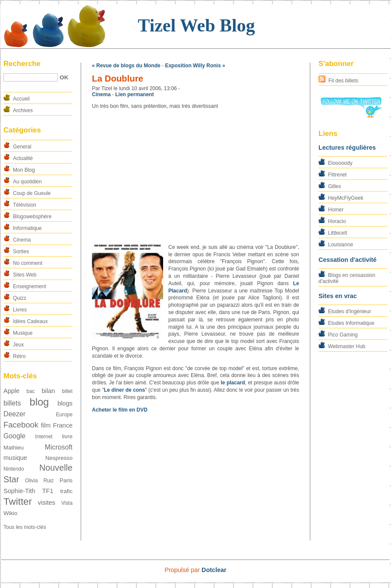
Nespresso (59, 458)
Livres (20, 310)
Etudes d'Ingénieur (350, 311)
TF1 (48, 491)
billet (67, 391)
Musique (23, 333)
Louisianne (341, 245)
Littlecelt (337, 233)
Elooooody (340, 163)
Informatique (27, 228)
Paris (66, 480)
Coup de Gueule (32, 193)
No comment (28, 263)
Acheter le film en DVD (120, 410)
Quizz (20, 298)
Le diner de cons (125, 390)
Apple (11, 391)
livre (67, 436)
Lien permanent (134, 94)
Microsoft (59, 447)
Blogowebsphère (32, 217)
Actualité (23, 158)
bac (30, 391)
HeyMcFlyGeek (346, 198)
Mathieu (14, 448)
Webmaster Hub (347, 346)
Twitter (18, 502)
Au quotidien (27, 182)
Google (14, 436)
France (63, 425)
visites (47, 503)
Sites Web (25, 275)
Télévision (25, 205)
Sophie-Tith (19, 491)
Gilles (334, 186)
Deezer (14, 414)
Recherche (22, 64)
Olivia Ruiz (39, 481)
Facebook (21, 425)
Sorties (21, 252)
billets (12, 403)
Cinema (22, 240)
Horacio (337, 221)
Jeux (18, 345)
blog (39, 402)
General (22, 147)
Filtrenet (337, 175)
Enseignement (30, 286)
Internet (44, 437)
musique (15, 458)
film (46, 425)
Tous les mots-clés (25, 527)
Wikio (10, 513)
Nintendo (14, 469)
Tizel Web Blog (196, 25)
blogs (65, 403)
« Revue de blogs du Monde (126, 66)
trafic (66, 491)
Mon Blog (24, 170)
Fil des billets (343, 81)
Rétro (19, 356)
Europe (64, 415)
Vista (67, 503)
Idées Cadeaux (30, 321)
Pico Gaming (343, 335)
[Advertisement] (195, 177)
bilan (49, 391)
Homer (336, 210)
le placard (233, 383)
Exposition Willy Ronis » (195, 66)
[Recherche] (31, 77)
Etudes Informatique (351, 323)
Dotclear (214, 570)
